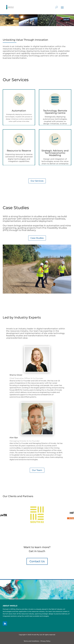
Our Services (37, 181)
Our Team (37, 470)
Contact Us (37, 561)
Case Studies (37, 238)
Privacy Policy (45, 641)
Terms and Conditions (31, 641)
